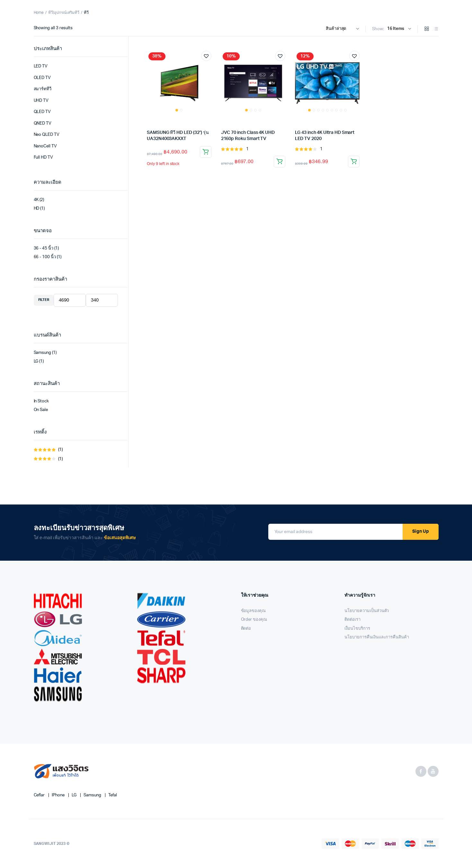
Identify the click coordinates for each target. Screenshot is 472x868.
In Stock (41, 401)
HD (37, 209)
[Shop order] (344, 29)
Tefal (113, 795)
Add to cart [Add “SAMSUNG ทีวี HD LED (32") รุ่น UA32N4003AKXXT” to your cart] (206, 152)
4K (36, 200)
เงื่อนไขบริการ (357, 629)
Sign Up (421, 531)
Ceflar (40, 795)
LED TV (41, 66)
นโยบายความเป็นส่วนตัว (367, 611)
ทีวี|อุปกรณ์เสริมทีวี (64, 13)
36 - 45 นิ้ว (44, 248)
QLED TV (42, 112)
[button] (206, 56)
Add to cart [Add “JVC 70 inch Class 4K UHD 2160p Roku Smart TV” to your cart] (280, 162)
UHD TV (41, 101)
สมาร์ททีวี (43, 89)
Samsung (43, 353)
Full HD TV (44, 158)
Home (39, 13)
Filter (44, 300)
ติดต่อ (246, 629)
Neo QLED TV (47, 135)
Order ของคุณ (254, 620)
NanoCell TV (45, 146)
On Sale (41, 410)
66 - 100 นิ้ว (45, 257)
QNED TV (43, 123)
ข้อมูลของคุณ (254, 611)
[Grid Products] (427, 29)
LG (36, 361)
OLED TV (42, 78)
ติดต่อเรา (352, 620)
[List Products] (436, 29)
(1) (51, 450)
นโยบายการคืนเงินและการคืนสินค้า (377, 637)
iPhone (59, 795)
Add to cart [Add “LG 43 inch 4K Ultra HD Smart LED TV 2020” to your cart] (354, 162)
